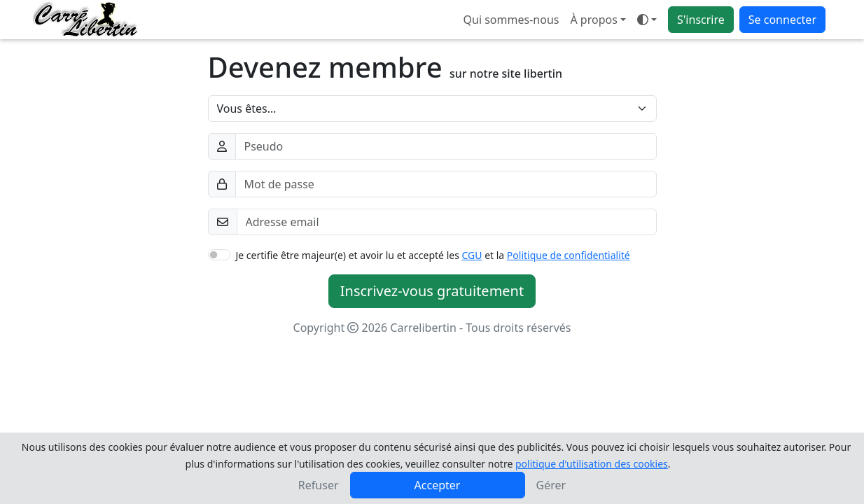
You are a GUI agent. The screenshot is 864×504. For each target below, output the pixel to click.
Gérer (551, 485)
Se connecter (782, 20)
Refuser (319, 485)
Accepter (438, 485)
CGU (472, 255)
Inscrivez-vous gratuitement (432, 291)
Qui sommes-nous (511, 20)
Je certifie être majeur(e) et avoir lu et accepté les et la (433, 255)
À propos (593, 20)
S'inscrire (701, 20)
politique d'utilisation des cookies (592, 464)
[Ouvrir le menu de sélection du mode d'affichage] (647, 20)
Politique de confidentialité (569, 255)
